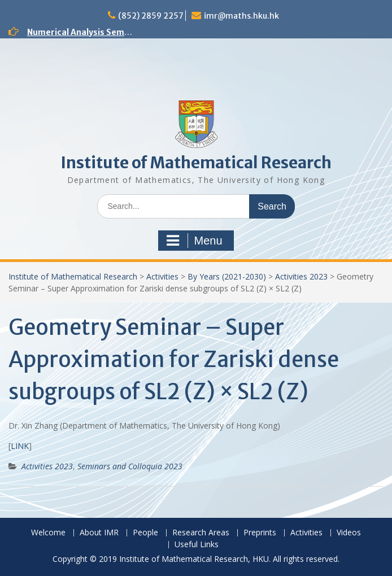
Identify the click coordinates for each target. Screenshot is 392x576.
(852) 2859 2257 (151, 16)
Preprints (260, 533)
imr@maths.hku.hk (241, 16)
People (145, 533)
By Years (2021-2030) (227, 276)
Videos (349, 533)
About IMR (99, 533)
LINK (20, 446)
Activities (162, 276)
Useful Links (197, 545)
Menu (194, 241)
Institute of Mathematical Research (196, 163)
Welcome (48, 533)
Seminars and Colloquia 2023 (130, 466)
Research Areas (201, 533)
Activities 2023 (301, 276)
